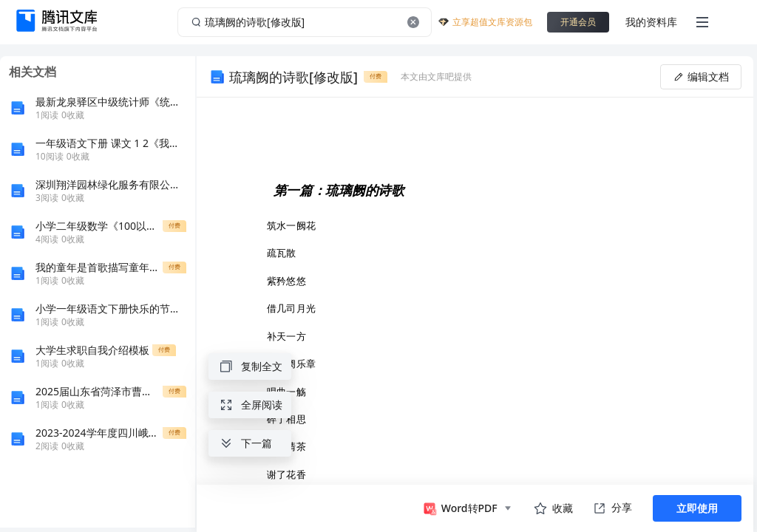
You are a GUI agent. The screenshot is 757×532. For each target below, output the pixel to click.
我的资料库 (651, 22)
